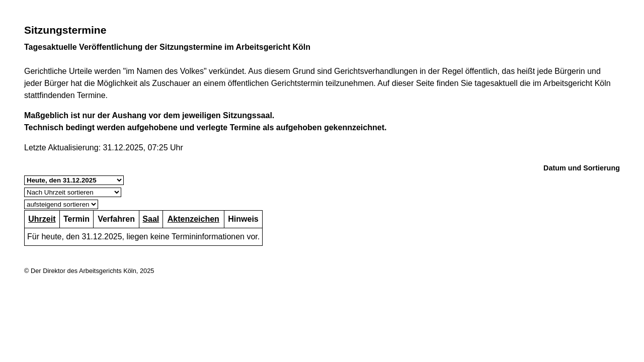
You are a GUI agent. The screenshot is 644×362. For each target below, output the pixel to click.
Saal (151, 219)
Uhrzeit (42, 219)
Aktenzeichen (193, 219)
